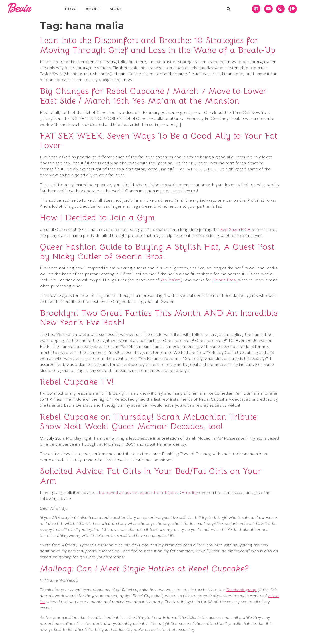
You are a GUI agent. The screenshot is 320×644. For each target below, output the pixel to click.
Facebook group (242, 590)
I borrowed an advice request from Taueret (138, 493)
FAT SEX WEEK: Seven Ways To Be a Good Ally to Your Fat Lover (159, 141)
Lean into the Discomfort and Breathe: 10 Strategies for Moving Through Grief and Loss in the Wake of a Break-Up (158, 45)
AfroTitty (190, 493)
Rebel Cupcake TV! (77, 382)
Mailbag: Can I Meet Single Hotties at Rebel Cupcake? (144, 569)
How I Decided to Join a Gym (98, 218)
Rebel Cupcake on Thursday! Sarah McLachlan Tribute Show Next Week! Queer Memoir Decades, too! (149, 422)
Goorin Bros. (225, 280)
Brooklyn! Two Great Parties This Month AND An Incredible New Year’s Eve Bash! (159, 318)
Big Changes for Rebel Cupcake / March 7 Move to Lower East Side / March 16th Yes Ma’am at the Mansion (153, 96)
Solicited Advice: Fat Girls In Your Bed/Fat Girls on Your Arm (151, 476)
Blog (71, 9)
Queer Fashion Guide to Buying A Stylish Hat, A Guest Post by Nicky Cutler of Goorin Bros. (157, 252)
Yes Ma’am (171, 280)
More (116, 9)
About (93, 9)
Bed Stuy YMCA (235, 230)
